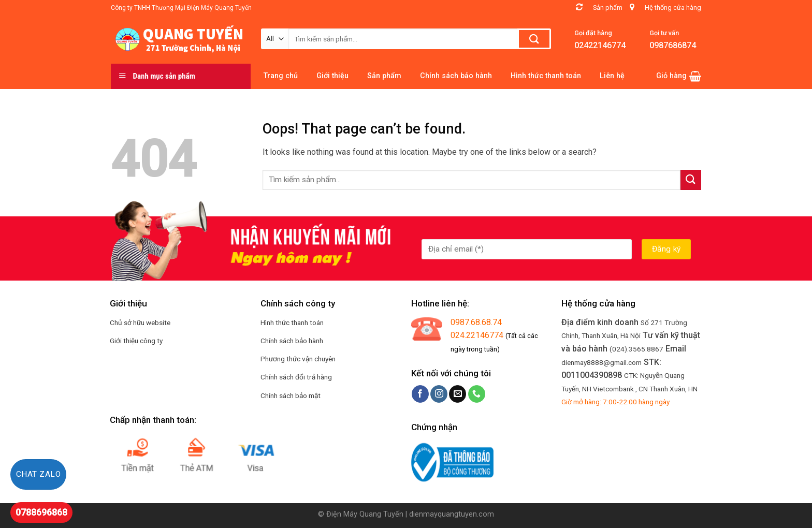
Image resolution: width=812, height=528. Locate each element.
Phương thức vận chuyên (298, 359)
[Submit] (691, 180)
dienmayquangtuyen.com (452, 514)
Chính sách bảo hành (292, 341)
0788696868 (41, 512)
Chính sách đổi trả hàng (296, 377)
